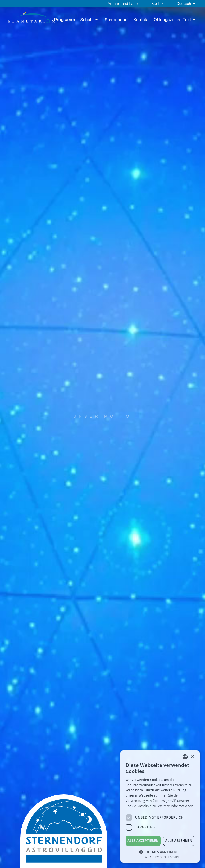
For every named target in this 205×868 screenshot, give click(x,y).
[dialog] (160, 806)
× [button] (192, 757)
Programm (64, 20)
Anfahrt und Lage (123, 4)
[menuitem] (187, 4)
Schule (87, 20)
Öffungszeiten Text (172, 20)
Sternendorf (117, 20)
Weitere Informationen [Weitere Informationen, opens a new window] (176, 806)
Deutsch (184, 4)
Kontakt (158, 4)
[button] (160, 851)
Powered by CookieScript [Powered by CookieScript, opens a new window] (160, 857)
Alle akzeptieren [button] (143, 841)
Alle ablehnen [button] (179, 841)
